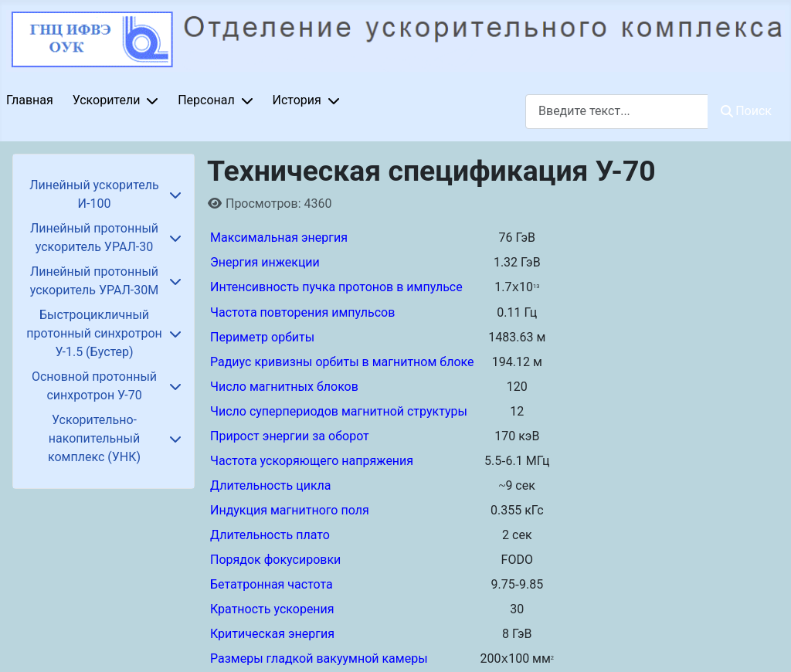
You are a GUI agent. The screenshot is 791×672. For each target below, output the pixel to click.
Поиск (746, 111)
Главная (30, 100)
